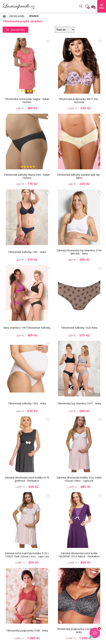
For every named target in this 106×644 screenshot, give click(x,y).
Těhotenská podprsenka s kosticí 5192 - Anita (79, 631)
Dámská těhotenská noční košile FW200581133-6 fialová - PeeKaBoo (79, 555)
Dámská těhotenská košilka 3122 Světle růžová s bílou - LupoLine (79, 479)
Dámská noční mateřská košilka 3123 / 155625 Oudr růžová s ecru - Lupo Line (27, 555)
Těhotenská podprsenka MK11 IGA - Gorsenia (79, 101)
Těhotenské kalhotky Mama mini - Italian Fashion (27, 176)
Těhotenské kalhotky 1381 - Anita (27, 252)
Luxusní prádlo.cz (28, 6)
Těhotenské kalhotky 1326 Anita (79, 328)
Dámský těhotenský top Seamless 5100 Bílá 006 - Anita (79, 252)
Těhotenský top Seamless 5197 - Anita (79, 403)
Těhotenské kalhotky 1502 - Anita (27, 403)
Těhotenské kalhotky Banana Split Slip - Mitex (79, 176)
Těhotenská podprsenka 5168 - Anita (27, 631)
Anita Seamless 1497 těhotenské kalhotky (27, 328)
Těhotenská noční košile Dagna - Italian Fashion (27, 101)
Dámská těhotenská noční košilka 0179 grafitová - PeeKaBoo (27, 479)
